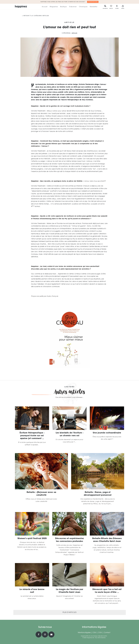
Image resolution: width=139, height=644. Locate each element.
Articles (74, 33)
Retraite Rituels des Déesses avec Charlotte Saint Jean (107, 540)
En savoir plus (93, 2)
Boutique (63, 7)
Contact (107, 633)
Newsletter (94, 7)
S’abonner (73, 7)
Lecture (69, 387)
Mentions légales (84, 633)
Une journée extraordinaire (107, 433)
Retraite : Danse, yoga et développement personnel (98, 494)
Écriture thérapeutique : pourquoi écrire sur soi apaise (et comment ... (32, 436)
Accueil (45, 7)
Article (70, 23)
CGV (100, 633)
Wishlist (111, 7)
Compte (117, 7)
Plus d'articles (70, 612)
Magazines (54, 7)
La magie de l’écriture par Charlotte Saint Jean (69, 591)
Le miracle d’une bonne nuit (32, 591)
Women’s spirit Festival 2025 (32, 539)
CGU (94, 633)
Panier (123, 7)
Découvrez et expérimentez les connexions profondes (69, 540)
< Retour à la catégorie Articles (35, 16)
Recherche (105, 7)
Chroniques (83, 7)
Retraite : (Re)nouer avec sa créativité (41, 494)
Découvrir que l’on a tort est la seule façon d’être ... (107, 591)
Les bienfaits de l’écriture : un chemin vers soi (69, 434)
